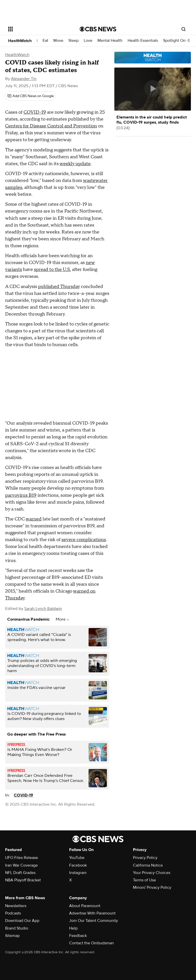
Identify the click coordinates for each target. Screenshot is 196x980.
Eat (45, 41)
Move (58, 41)
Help (73, 928)
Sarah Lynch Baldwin (43, 609)
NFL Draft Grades (20, 873)
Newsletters (16, 906)
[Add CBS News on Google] (31, 96)
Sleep (73, 41)
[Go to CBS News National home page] (98, 29)
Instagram (78, 873)
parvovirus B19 (21, 495)
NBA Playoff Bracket (23, 880)
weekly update (75, 164)
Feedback (78, 936)
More (62, 619)
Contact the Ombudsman (91, 943)
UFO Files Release (22, 858)
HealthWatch (20, 41)
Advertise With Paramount (92, 913)
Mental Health (110, 41)
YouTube (77, 858)
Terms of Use (144, 880)
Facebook (78, 865)
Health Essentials (143, 41)
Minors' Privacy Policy (152, 887)
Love (88, 41)
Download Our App (22, 921)
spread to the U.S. (52, 270)
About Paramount (85, 906)
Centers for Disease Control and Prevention (51, 126)
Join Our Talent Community (94, 921)
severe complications (84, 540)
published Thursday (59, 287)
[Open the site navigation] (38, 29)
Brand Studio (17, 928)
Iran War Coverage (21, 865)
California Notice (148, 865)
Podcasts (13, 913)
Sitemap (12, 936)
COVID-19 (35, 112)
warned (34, 519)
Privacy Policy (145, 858)
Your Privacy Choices (152, 873)
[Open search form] (183, 29)
